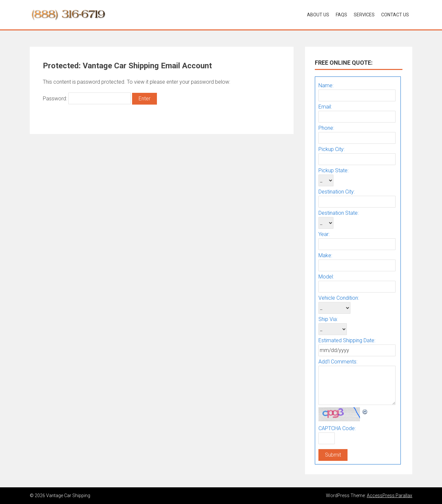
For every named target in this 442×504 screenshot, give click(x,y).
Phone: (326, 128)
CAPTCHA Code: (337, 428)
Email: (325, 107)
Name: (326, 85)
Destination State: (339, 213)
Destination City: (337, 192)
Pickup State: (333, 170)
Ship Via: (328, 319)
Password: (87, 99)
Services (364, 15)
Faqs (341, 15)
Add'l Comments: (338, 362)
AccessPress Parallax (390, 496)
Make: (325, 255)
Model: (326, 277)
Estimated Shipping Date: (347, 340)
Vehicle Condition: (339, 298)
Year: (324, 234)
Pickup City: (331, 149)
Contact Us (395, 15)
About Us (318, 15)
